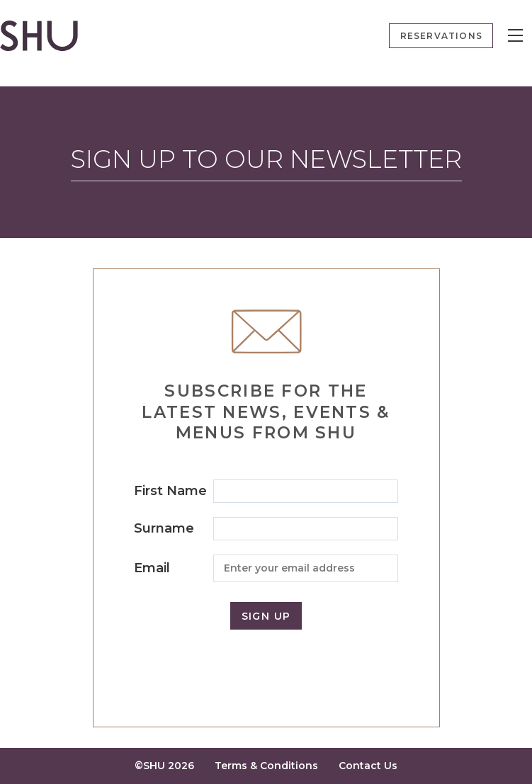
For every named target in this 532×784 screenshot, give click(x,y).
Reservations (441, 36)
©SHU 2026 (164, 766)
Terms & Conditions (266, 766)
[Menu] (515, 35)
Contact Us (368, 766)
